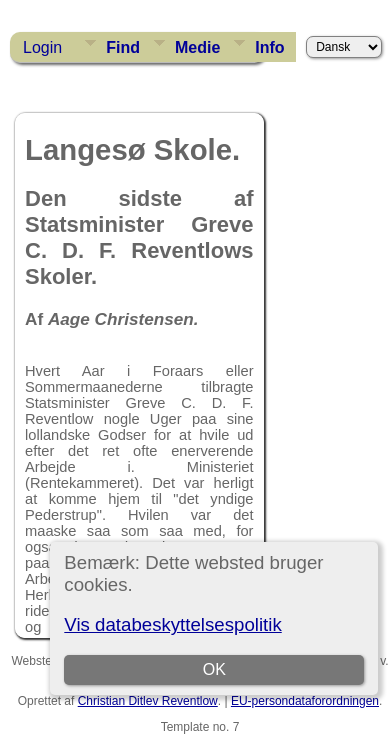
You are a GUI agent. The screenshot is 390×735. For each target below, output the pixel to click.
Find (123, 47)
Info (269, 47)
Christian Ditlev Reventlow (148, 701)
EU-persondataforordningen (305, 701)
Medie (197, 47)
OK (214, 669)
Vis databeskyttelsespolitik (172, 624)
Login (42, 47)
